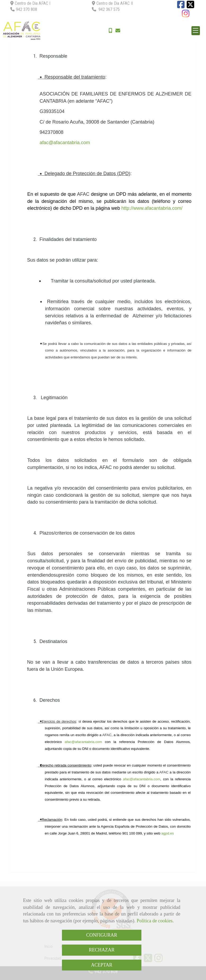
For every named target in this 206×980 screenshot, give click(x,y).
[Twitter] (190, 6)
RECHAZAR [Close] (102, 950)
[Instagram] (186, 15)
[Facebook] (181, 6)
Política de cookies (155, 921)
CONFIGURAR (102, 935)
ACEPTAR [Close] (102, 965)
